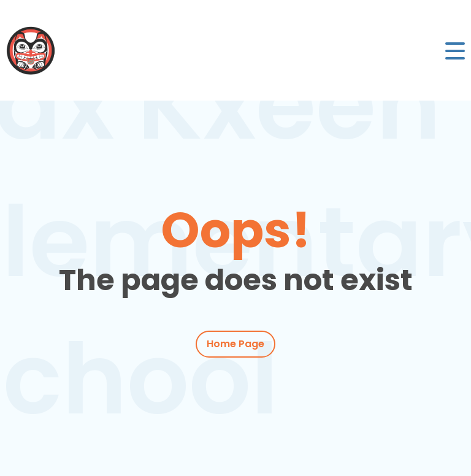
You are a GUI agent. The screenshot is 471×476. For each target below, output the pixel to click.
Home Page (235, 344)
